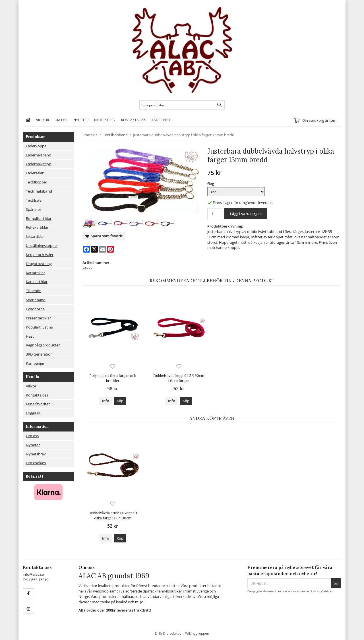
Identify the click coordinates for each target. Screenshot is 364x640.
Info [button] (106, 401)
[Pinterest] (110, 249)
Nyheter (81, 120)
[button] (120, 401)
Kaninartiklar (37, 282)
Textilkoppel (36, 182)
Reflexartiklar (37, 227)
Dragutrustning (39, 264)
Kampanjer (35, 363)
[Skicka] (336, 583)
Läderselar (35, 173)
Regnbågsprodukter (43, 345)
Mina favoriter (38, 404)
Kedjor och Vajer (40, 255)
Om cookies (36, 463)
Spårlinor (34, 209)
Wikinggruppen (197, 633)
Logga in (33, 413)
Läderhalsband (39, 155)
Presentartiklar (38, 318)
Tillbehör (33, 291)
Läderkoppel (37, 146)
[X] (94, 249)
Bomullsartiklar (39, 218)
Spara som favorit (104, 236)
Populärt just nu (40, 327)
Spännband (36, 300)
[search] (218, 105)
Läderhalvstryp (39, 164)
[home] (28, 120)
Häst (30, 336)
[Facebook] (86, 249)
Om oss (61, 120)
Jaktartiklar (35, 236)
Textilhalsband (39, 191)
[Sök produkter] (176, 105)
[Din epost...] (289, 583)
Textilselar (34, 200)
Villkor (43, 120)
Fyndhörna (35, 309)
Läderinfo (161, 120)
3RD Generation (39, 354)
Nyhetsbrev (105, 120)
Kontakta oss (134, 120)
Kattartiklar (35, 273)
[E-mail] (102, 249)
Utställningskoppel (42, 245)
